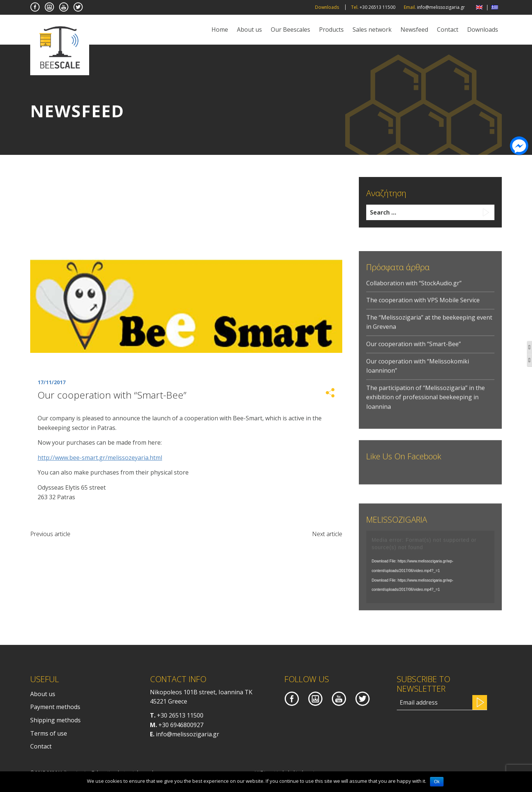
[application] (430, 573)
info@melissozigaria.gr (188, 734)
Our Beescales (290, 29)
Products (331, 29)
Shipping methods (55, 720)
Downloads (327, 7)
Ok (437, 782)
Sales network (372, 29)
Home (220, 29)
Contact (448, 29)
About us (249, 29)
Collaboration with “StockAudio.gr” (414, 293)
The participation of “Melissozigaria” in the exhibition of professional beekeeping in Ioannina (426, 408)
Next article (327, 534)
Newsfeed (414, 29)
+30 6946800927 (181, 725)
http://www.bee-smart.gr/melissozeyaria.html (100, 458)
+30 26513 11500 (180, 715)
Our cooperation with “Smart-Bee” (414, 354)
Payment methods (55, 707)
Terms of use (49, 733)
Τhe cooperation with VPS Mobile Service (423, 310)
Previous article (50, 534)
